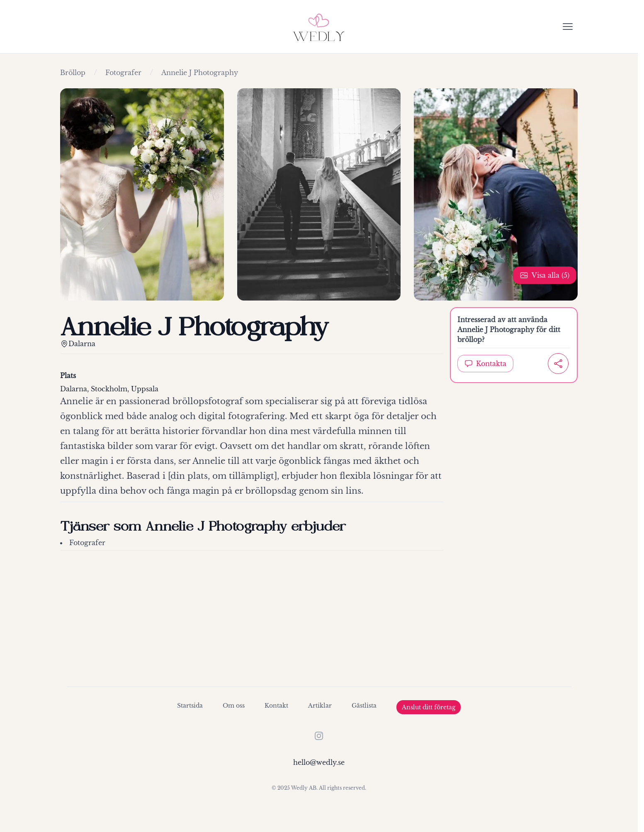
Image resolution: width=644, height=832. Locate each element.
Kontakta (485, 364)
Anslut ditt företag (429, 707)
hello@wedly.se (319, 762)
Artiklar (320, 706)
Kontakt (276, 706)
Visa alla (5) (545, 275)
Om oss (234, 706)
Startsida (190, 706)
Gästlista (364, 706)
